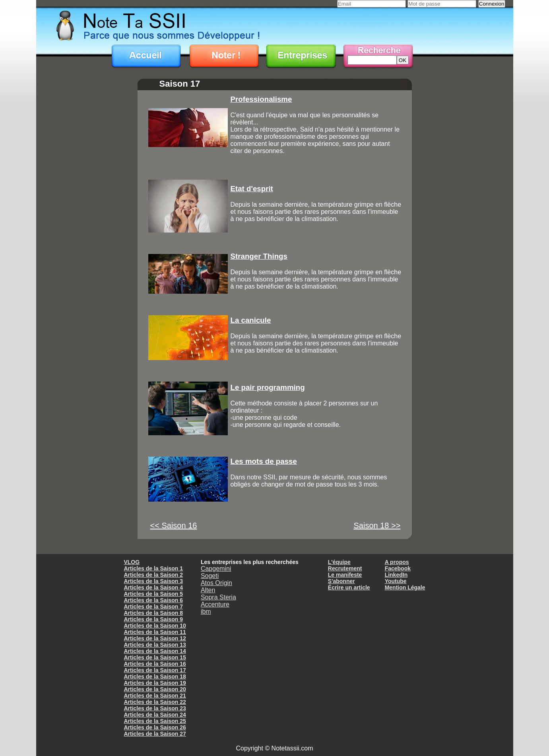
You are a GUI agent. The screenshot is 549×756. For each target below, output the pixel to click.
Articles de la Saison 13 (155, 645)
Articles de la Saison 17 (155, 670)
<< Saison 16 (174, 525)
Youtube (396, 581)
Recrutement (345, 568)
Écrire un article (349, 587)
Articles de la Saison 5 (153, 594)
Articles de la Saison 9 (153, 619)
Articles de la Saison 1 (153, 568)
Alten (208, 590)
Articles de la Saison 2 (153, 575)
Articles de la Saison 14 (155, 651)
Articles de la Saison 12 (155, 638)
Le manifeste (345, 575)
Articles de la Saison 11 (155, 632)
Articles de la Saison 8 (153, 613)
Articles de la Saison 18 (155, 677)
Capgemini (216, 569)
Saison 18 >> (377, 525)
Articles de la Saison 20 (155, 689)
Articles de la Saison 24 (155, 715)
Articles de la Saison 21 (155, 696)
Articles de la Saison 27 (155, 734)
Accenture (215, 604)
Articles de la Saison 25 (155, 721)
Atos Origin (216, 583)
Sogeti (210, 576)
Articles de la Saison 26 (155, 727)
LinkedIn (396, 575)
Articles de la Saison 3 (153, 581)
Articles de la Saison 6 (153, 600)
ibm (206, 612)
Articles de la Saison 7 (153, 607)
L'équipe (339, 562)
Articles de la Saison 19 (155, 683)
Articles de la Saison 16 (155, 664)
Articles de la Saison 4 (153, 587)
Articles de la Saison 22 (155, 702)
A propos (397, 562)
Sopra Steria (218, 597)
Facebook (398, 568)
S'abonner (341, 581)
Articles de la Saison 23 (155, 708)
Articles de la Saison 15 (155, 657)
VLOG (132, 562)
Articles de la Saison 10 (155, 626)
